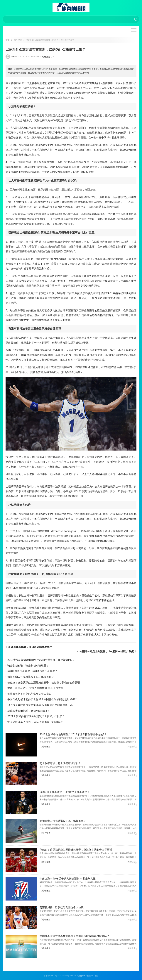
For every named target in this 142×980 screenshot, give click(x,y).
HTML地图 (76, 976)
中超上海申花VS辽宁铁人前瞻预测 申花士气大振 (35, 688)
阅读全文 (132, 747)
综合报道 (18, 40)
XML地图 (86, 976)
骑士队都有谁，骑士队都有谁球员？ (28, 666)
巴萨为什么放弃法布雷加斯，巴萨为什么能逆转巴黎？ (50, 40)
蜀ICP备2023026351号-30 (61, 976)
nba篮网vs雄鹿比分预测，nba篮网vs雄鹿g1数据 (105, 651)
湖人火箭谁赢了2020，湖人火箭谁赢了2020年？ (35, 722)
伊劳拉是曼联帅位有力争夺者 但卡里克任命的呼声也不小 (40, 705)
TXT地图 (95, 976)
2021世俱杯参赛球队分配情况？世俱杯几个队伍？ (36, 716)
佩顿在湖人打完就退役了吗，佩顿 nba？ (31, 677)
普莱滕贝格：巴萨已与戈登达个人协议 (29, 694)
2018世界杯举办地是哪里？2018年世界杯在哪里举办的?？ (41, 660)
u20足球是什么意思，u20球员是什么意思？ (32, 671)
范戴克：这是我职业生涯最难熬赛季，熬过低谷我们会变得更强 (44, 683)
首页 (8, 40)
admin (14, 57)
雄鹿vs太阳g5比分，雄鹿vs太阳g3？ (28, 711)
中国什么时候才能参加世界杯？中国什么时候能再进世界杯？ (42, 699)
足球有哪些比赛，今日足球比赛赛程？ (30, 647)
